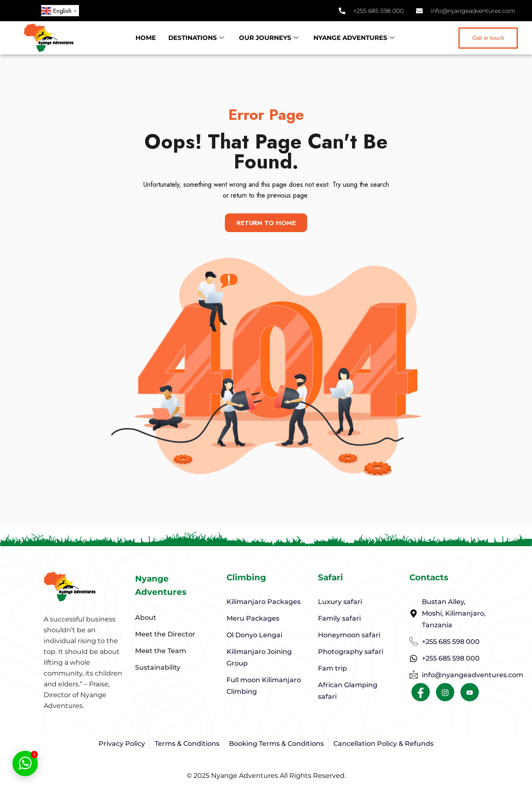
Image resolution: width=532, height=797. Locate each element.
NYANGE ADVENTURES (354, 38)
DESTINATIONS (196, 38)
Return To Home (266, 223)
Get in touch (488, 38)
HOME (146, 38)
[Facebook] (421, 694)
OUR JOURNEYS (269, 38)
